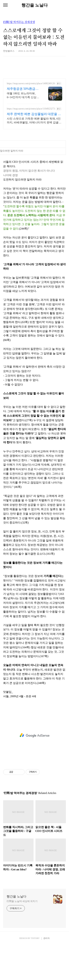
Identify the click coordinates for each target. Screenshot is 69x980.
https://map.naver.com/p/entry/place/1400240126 (31, 83)
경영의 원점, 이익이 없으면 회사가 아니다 (29, 205)
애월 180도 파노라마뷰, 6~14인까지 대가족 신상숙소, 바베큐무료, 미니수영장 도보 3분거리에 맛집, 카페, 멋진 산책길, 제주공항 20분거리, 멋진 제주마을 (24, 96)
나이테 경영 (10, 210)
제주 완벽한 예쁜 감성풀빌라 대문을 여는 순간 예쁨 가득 (34, 114)
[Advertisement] (34, 150)
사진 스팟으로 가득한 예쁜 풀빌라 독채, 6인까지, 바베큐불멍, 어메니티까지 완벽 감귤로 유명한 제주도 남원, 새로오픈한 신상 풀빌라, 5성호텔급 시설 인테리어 (34, 121)
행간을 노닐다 (35, 5)
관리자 (46, 973)
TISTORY (35, 973)
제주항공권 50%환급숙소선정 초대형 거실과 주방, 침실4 (24, 89)
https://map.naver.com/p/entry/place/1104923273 (31, 109)
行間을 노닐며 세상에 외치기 (22, 936)
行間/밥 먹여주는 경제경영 (19, 22)
